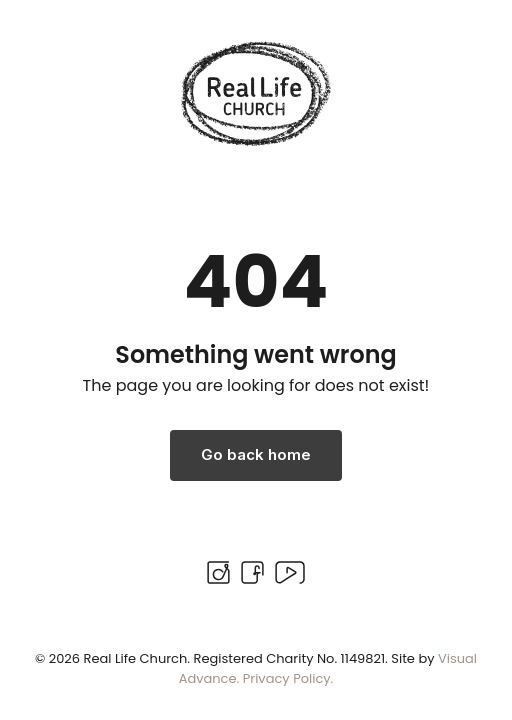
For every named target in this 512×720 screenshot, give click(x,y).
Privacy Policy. (288, 678)
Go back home (256, 454)
